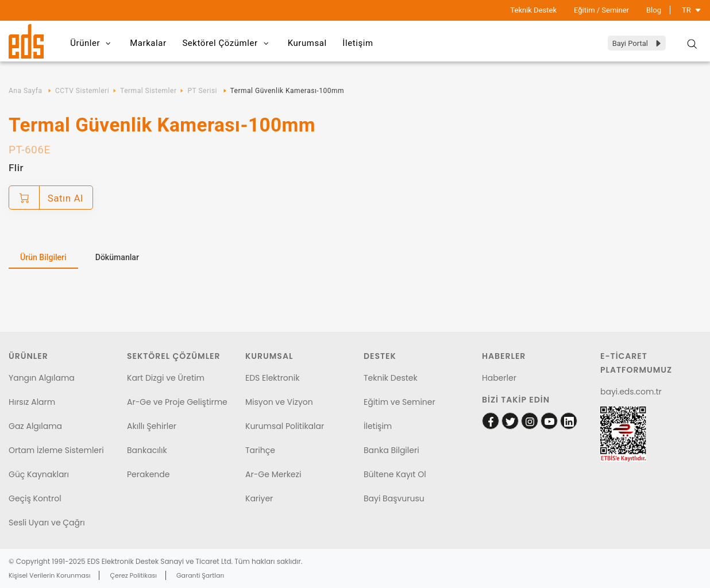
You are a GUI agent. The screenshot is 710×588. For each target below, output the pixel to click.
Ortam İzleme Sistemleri (56, 450)
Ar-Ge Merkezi (273, 474)
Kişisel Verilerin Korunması (49, 575)
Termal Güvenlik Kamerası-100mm (287, 91)
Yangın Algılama (42, 378)
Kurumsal (312, 43)
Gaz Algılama (35, 426)
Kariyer (259, 498)
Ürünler (93, 44)
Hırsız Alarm (32, 402)
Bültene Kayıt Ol (395, 474)
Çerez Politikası (134, 575)
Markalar (151, 43)
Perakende (148, 474)
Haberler (499, 378)
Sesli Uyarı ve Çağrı (47, 523)
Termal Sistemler (148, 91)
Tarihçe (260, 450)
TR (692, 10)
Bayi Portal (637, 43)
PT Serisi (202, 91)
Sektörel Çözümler (231, 44)
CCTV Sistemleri (82, 91)
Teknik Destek (533, 10)
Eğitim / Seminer (601, 10)
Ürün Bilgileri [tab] (43, 257)
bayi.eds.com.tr (631, 392)
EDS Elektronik (272, 378)
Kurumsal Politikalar (285, 426)
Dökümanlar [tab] (117, 257)
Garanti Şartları (200, 575)
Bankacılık (147, 450)
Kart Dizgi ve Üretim (166, 378)
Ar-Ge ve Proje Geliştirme (177, 402)
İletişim (365, 43)
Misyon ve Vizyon (279, 402)
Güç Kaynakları (39, 474)
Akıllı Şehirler (152, 426)
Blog (654, 10)
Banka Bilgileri (391, 450)
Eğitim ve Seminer (400, 402)
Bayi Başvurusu (394, 498)
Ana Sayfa (25, 91)
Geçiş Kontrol (35, 498)
